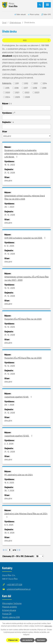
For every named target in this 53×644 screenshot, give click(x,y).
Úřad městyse (15, 22)
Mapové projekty (10, 607)
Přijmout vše (13, 640)
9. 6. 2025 (9, 525)
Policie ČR (7, 614)
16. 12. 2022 (10, 165)
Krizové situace (9, 610)
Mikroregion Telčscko (12, 603)
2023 (37, 92)
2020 (8, 92)
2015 (7, 88)
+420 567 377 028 (14, 584)
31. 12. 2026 (10, 173)
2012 (26, 83)
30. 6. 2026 (9, 533)
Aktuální (8, 180)
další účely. (48, 626)
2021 (17, 92)
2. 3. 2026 (9, 444)
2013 (36, 83)
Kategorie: (7, 83)
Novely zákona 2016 (11, 617)
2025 (18, 97)
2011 (17, 83)
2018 (35, 88)
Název (6, 103)
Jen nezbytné (27, 640)
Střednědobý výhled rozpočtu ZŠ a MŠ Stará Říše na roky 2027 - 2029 (26, 278)
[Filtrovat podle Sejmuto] (26, 127)
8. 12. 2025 (9, 246)
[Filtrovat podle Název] (26, 108)
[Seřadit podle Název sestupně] (11, 104)
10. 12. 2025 (10, 288)
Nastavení (41, 640)
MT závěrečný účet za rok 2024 (19, 475)
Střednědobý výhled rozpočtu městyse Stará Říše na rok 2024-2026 (25, 197)
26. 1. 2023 (9, 207)
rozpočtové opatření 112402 (19, 436)
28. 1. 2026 (9, 405)
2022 (27, 92)
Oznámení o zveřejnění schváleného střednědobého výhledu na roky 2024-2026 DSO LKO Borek (26, 153)
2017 (26, 88)
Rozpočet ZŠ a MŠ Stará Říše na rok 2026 (23, 319)
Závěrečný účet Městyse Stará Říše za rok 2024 (26, 515)
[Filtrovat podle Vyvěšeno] (26, 118)
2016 (17, 88)
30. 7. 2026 (9, 490)
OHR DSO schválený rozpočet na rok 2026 (25, 238)
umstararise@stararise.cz (19, 589)
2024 (8, 97)
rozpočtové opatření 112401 (19, 397)
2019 (44, 88)
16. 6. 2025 (9, 483)
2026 (28, 97)
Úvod (4, 22)
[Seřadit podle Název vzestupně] (11, 103)
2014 (45, 83)
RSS (36, 40)
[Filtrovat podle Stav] (26, 136)
